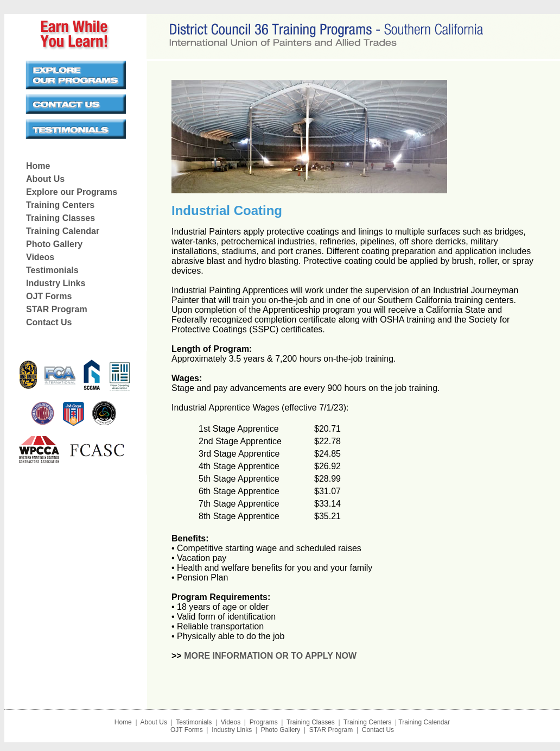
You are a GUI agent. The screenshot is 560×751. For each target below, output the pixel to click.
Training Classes (61, 218)
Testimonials (52, 270)
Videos (40, 257)
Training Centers (60, 205)
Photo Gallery (54, 244)
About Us (45, 179)
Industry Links (56, 283)
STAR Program (57, 309)
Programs (262, 722)
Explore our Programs (72, 192)
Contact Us (49, 322)
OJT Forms (49, 296)
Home (38, 166)
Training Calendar (63, 231)
